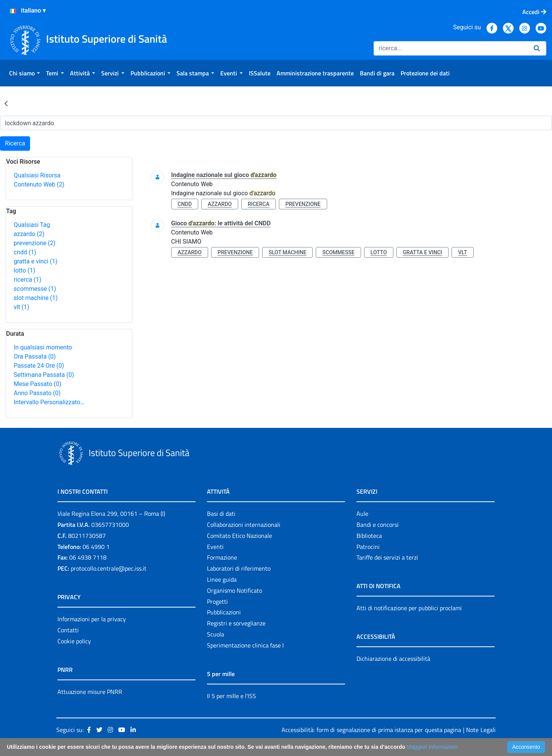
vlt (21, 307)
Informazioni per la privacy (92, 619)
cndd (25, 252)
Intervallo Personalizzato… (49, 402)
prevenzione (35, 243)
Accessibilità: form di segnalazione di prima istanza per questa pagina (371, 730)
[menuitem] (25, 73)
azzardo (29, 234)
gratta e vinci (36, 261)
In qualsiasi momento (43, 347)
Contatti (68, 630)
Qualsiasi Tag (32, 225)
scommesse (35, 289)
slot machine (36, 298)
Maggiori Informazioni (432, 747)
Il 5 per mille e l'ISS (231, 696)
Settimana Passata (44, 375)
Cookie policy (74, 641)
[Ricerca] (451, 48)
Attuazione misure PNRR (90, 692)
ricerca (28, 280)
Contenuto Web (39, 184)
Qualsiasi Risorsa (37, 175)
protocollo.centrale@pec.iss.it (109, 568)
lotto (24, 270)
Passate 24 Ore (39, 366)
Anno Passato (37, 393)
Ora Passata (35, 356)
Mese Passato (37, 384)
